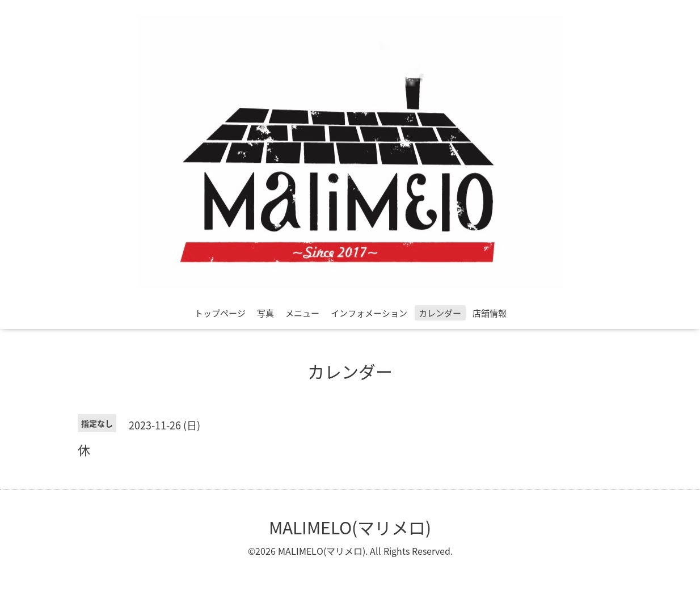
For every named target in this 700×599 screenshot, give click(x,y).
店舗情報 (490, 313)
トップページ (220, 313)
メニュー (302, 313)
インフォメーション (369, 313)
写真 (265, 313)
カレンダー (440, 313)
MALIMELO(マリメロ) (350, 527)
